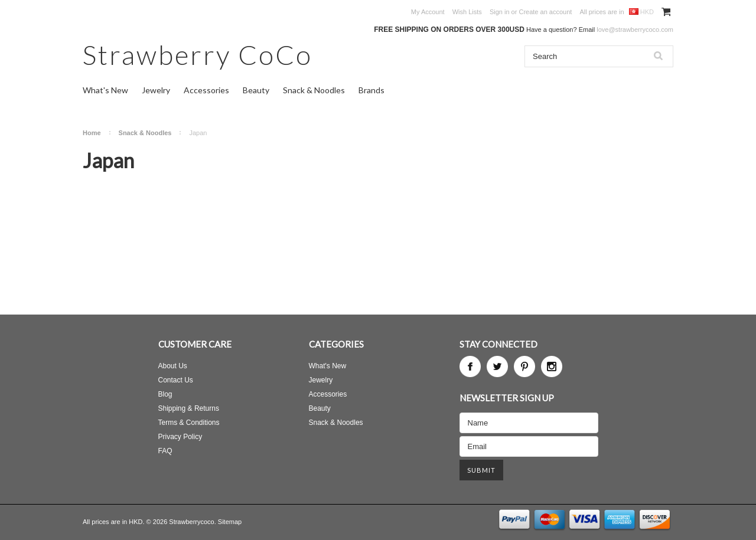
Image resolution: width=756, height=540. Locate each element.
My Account (428, 12)
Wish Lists (467, 12)
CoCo (198, 55)
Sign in (500, 12)
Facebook (470, 366)
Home (92, 133)
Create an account (545, 12)
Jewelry (156, 90)
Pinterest (524, 366)
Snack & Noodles (314, 90)
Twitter (497, 366)
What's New (105, 90)
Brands (372, 90)
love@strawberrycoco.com (635, 30)
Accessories (206, 90)
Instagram (552, 366)
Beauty (256, 90)
